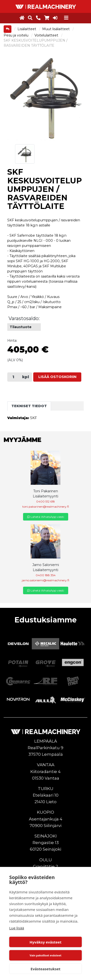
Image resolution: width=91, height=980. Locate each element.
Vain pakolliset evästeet (45, 955)
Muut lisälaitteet (56, 29)
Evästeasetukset (45, 969)
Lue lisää (17, 928)
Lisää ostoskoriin (57, 377)
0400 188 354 (46, 575)
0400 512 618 (45, 501)
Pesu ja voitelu (17, 35)
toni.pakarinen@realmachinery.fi (46, 507)
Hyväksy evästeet (46, 942)
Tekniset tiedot (29, 406)
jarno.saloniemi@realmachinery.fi (45, 580)
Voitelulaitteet (47, 35)
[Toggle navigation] (66, 18)
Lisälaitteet (27, 29)
